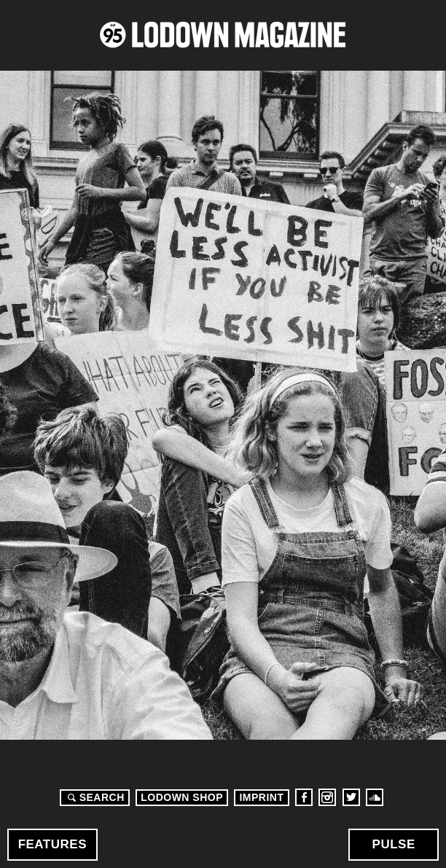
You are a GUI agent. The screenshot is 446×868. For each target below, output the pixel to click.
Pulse (394, 844)
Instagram (327, 797)
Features (52, 844)
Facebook (304, 797)
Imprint (261, 797)
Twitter (351, 797)
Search (94, 797)
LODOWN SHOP (182, 797)
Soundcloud (375, 797)
